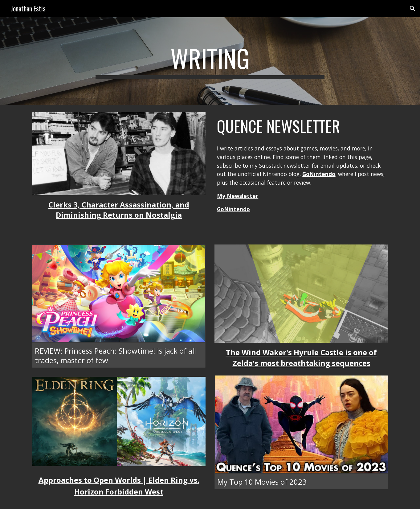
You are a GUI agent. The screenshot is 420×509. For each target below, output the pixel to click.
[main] (210, 61)
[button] (413, 9)
